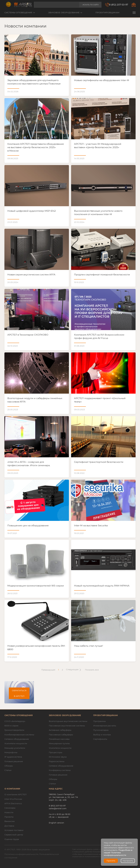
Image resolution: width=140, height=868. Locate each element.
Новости (9, 812)
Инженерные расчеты (105, 726)
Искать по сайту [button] (91, 5)
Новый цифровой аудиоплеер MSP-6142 (32, 211)
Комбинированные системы (19, 735)
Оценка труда (12, 839)
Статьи (8, 770)
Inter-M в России (13, 799)
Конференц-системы (60, 770)
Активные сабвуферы (60, 730)
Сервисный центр (14, 835)
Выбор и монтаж (102, 735)
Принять (111, 861)
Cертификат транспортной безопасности (99, 462)
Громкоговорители (14, 730)
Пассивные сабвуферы (61, 735)
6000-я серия (11, 726)
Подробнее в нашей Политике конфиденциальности (118, 853)
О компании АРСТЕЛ (15, 794)
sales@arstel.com (58, 808)
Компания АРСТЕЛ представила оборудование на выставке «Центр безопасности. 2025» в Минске (36, 147)
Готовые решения (14, 761)
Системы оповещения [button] (20, 13)
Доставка (9, 826)
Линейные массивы (59, 739)
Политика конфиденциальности (21, 854)
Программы (100, 721)
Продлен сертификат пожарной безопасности (102, 275)
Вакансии (10, 821)
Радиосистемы (57, 761)
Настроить (128, 861)
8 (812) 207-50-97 (119, 5)
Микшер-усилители (15, 748)
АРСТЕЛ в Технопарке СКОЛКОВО (28, 335)
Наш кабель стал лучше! (89, 646)
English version (56, 823)
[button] (134, 13)
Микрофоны (11, 752)
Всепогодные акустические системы (68, 721)
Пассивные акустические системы (67, 726)
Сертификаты (100, 739)
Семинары (10, 808)
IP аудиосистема (13, 757)
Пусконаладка (101, 730)
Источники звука (58, 757)
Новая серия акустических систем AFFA (31, 275)
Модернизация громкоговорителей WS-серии (36, 586)
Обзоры (9, 766)
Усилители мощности (16, 743)
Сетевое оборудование (17, 739)
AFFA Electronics (13, 803)
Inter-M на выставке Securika (91, 525)
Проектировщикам (107, 13)
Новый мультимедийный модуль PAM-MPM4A (102, 586)
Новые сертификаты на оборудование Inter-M (102, 80)
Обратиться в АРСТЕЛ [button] (19, 693)
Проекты (9, 817)
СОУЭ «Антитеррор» (15, 721)
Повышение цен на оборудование (28, 525)
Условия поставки (14, 830)
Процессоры (56, 752)
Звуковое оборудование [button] (65, 13)
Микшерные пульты (59, 743)
